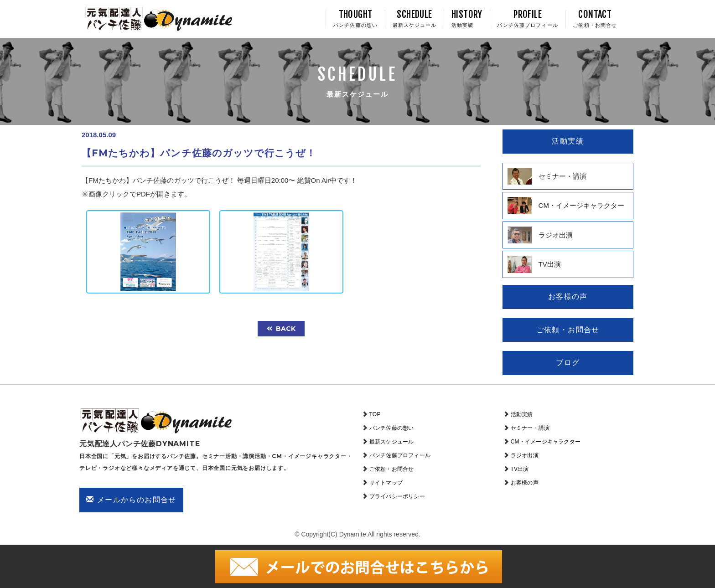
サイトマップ (386, 483)
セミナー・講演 (530, 428)
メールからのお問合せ (131, 500)
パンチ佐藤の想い (392, 428)
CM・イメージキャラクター (546, 442)
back (281, 329)
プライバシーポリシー (397, 496)
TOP (375, 414)
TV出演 (520, 469)
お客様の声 (525, 483)
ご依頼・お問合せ (392, 469)
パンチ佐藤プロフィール (400, 455)
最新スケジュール (392, 442)
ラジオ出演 (525, 455)
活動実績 (522, 414)
